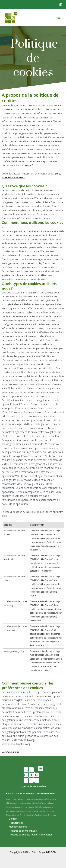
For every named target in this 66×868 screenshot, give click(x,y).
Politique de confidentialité (23, 831)
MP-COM (51, 852)
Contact (13, 819)
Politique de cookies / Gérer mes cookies (31, 835)
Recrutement (16, 823)
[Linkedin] (61, 5)
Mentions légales (18, 827)
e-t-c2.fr (29, 165)
